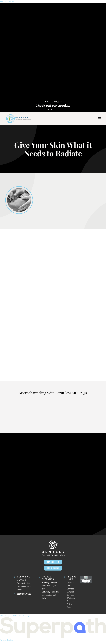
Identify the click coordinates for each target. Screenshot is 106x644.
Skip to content (7, 2)
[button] (99, 119)
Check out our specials (53, 106)
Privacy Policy (6, 642)
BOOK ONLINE (53, 570)
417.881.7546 (53, 564)
